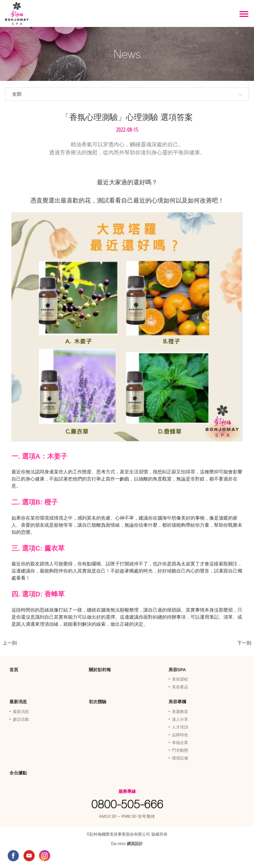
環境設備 (180, 758)
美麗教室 (180, 712)
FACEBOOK (13, 856)
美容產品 (180, 687)
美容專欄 (177, 702)
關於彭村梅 (100, 670)
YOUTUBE (29, 856)
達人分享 (180, 719)
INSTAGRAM (45, 856)
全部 (17, 94)
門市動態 (180, 750)
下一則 (244, 643)
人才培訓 (180, 727)
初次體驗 (98, 702)
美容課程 (180, 679)
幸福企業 (180, 743)
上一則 (10, 643)
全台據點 (18, 773)
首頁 (14, 670)
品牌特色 (180, 735)
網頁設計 (135, 844)
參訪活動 (21, 719)
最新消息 (18, 702)
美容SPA (177, 670)
